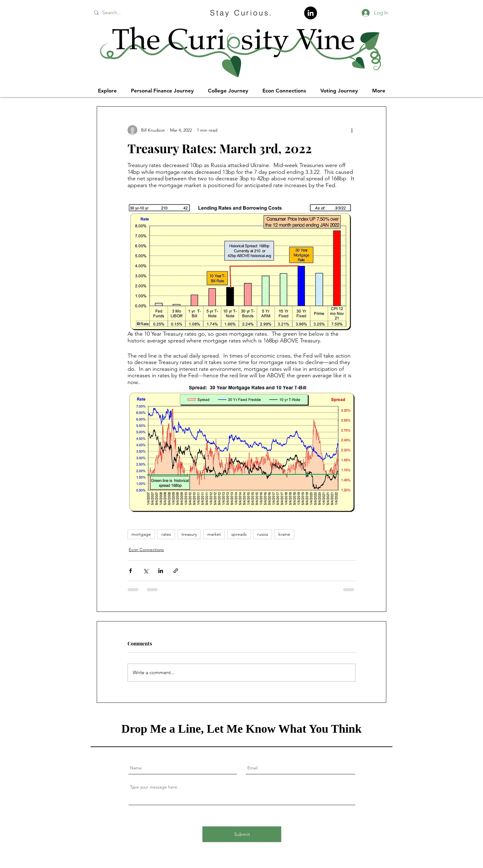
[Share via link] (176, 571)
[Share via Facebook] (130, 571)
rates (166, 534)
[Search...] (138, 13)
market (214, 534)
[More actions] (352, 130)
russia (263, 534)
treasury (189, 534)
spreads (239, 534)
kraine (284, 534)
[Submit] (242, 834)
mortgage (141, 534)
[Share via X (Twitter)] (146, 571)
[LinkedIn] (310, 13)
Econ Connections (146, 550)
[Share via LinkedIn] (161, 571)
